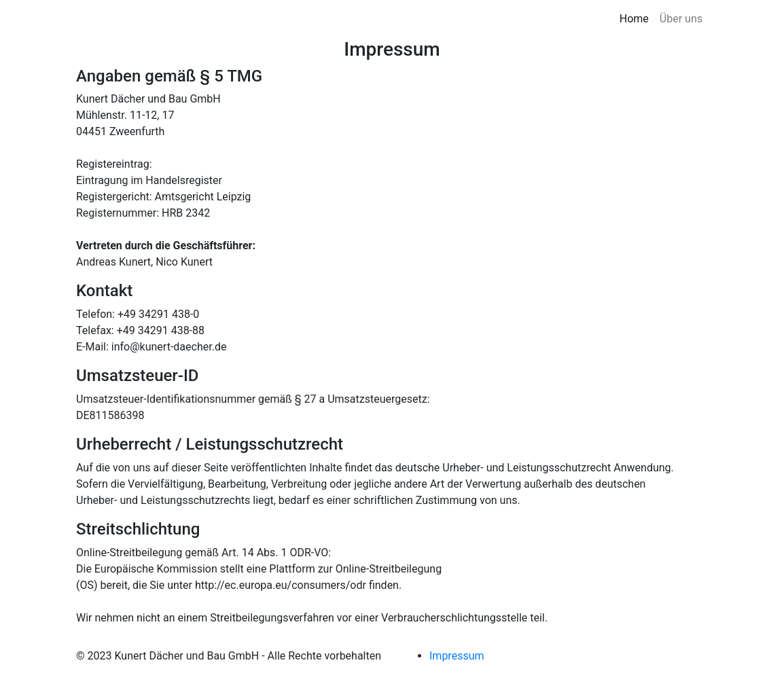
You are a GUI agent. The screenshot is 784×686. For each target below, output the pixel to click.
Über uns (681, 19)
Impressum (457, 656)
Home (634, 19)
